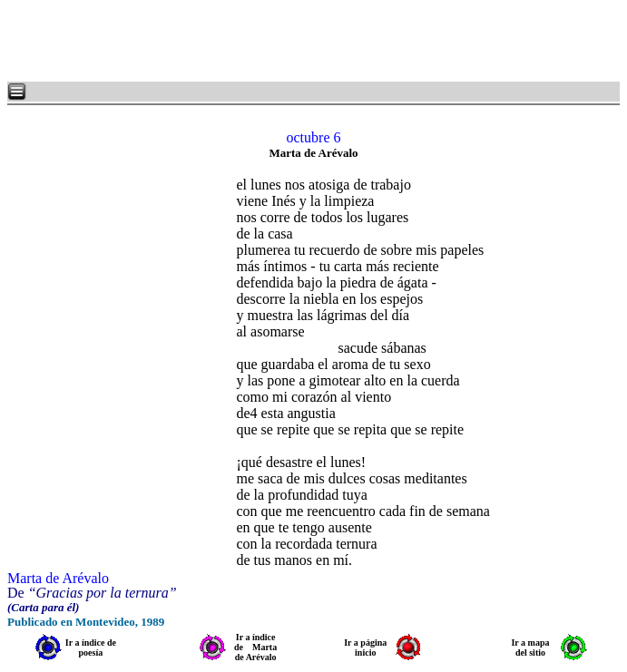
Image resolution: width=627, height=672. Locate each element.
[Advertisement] (227, 41)
